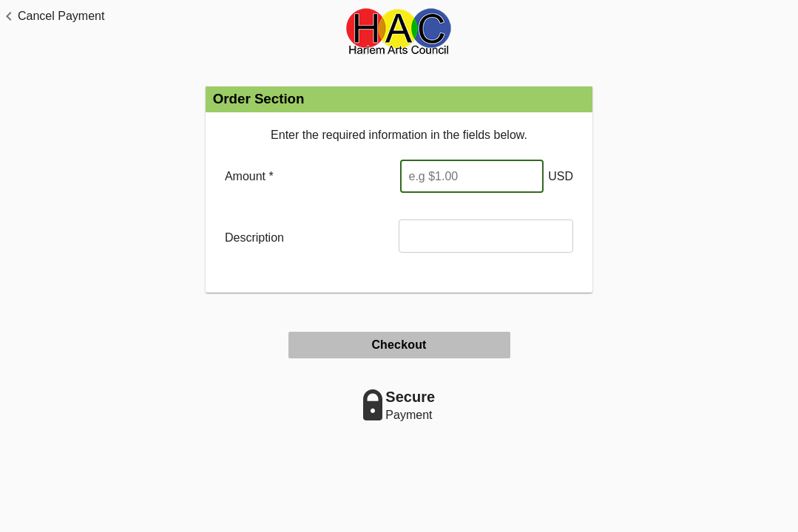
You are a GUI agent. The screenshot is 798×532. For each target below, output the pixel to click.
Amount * (249, 176)
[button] (52, 16)
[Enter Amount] (471, 176)
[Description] (486, 236)
